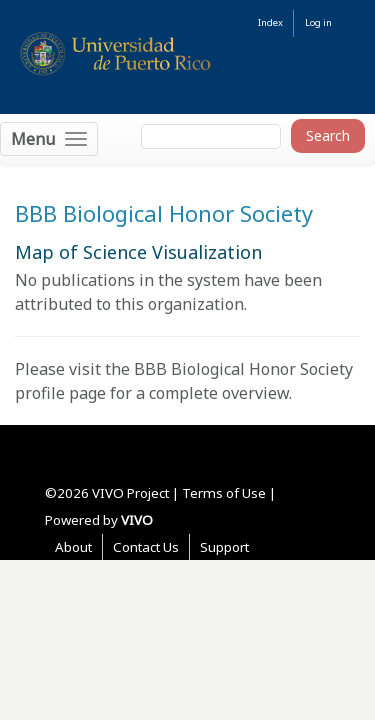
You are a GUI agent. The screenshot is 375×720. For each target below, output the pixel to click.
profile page (60, 393)
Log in (318, 22)
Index (270, 22)
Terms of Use (224, 493)
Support (224, 547)
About (73, 547)
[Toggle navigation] (49, 139)
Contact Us (146, 547)
